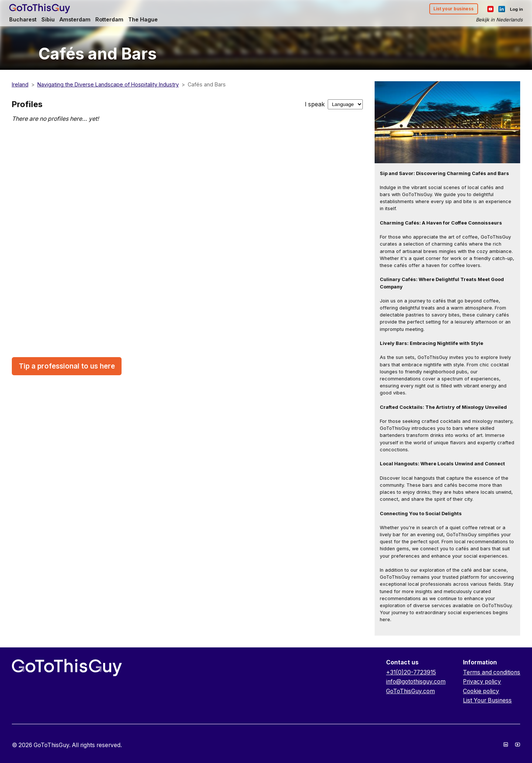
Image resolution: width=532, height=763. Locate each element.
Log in (514, 10)
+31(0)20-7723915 (411, 672)
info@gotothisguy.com (416, 682)
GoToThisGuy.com (410, 691)
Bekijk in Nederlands (497, 21)
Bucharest (26, 21)
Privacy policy (482, 682)
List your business (449, 10)
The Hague (151, 21)
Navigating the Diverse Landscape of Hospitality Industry (108, 84)
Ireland (20, 84)
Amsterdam (80, 21)
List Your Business (487, 700)
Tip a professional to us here (67, 366)
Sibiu (52, 21)
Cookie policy (481, 691)
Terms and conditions (492, 672)
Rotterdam (116, 21)
